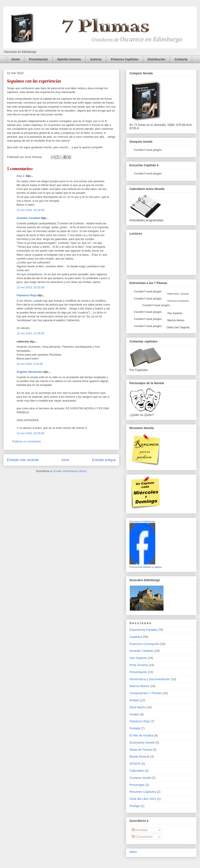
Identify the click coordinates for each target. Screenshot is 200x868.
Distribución (157, 59)
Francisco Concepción (144, 644)
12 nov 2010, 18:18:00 (30, 210)
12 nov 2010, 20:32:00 (30, 287)
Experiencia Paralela (143, 630)
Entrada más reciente (23, 460)
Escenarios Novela (142, 743)
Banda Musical (139, 756)
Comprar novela (140, 778)
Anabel (134, 700)
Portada (135, 728)
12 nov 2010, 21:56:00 (30, 333)
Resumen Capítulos (143, 792)
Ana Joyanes (174, 313)
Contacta (181, 59)
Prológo (135, 806)
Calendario (137, 771)
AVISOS (135, 764)
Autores (96, 59)
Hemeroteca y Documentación (150, 679)
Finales (134, 714)
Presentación (38, 59)
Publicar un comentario (27, 441)
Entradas (140, 830)
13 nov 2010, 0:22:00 (30, 364)
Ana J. (21, 176)
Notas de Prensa (141, 750)
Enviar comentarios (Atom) (70, 471)
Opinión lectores (69, 59)
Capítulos (136, 637)
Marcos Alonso (175, 320)
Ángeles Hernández (30, 372)
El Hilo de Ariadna (141, 735)
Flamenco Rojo (27, 295)
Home (16, 59)
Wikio (133, 852)
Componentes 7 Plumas (145, 693)
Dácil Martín (138, 707)
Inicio (65, 460)
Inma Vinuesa (139, 665)
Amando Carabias (28, 218)
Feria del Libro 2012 (143, 799)
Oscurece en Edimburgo (142, 521)
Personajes (137, 785)
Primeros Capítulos (125, 59)
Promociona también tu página (145, 567)
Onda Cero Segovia (178, 327)
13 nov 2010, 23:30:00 (30, 433)
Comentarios (142, 837)
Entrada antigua (104, 460)
